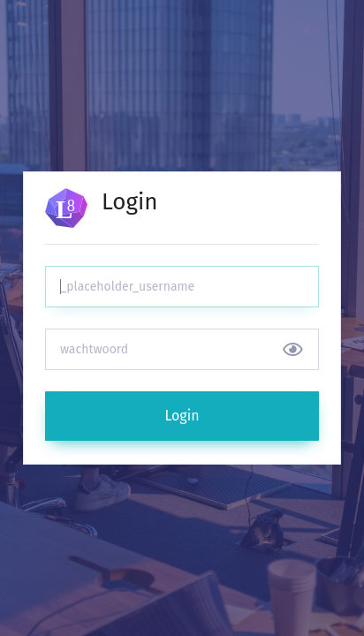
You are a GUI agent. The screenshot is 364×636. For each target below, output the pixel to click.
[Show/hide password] (293, 350)
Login (182, 416)
